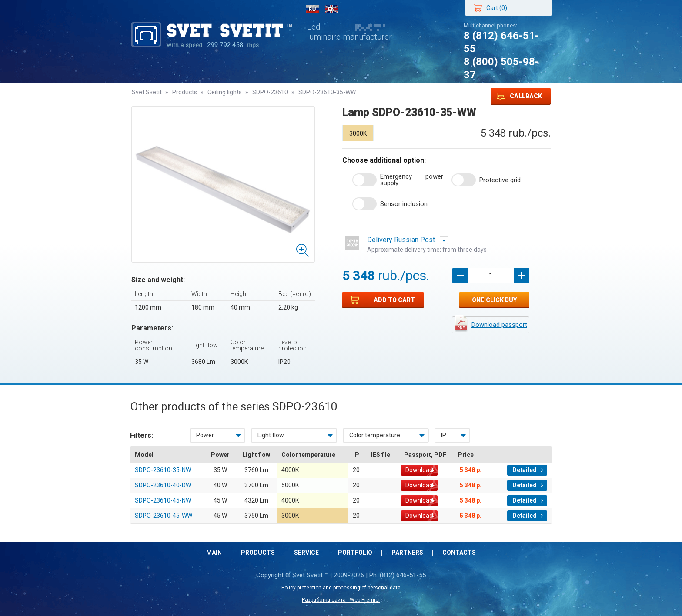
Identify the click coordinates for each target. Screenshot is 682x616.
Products (189, 96)
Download (419, 470)
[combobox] (217, 435)
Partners (324, 96)
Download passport (499, 325)
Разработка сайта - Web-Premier (341, 600)
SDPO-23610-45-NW (163, 500)
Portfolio (278, 96)
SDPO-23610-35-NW (163, 470)
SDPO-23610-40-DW (163, 485)
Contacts (372, 96)
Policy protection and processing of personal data (341, 588)
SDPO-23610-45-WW (164, 516)
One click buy (494, 300)
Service (234, 96)
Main (148, 96)
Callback (519, 97)
